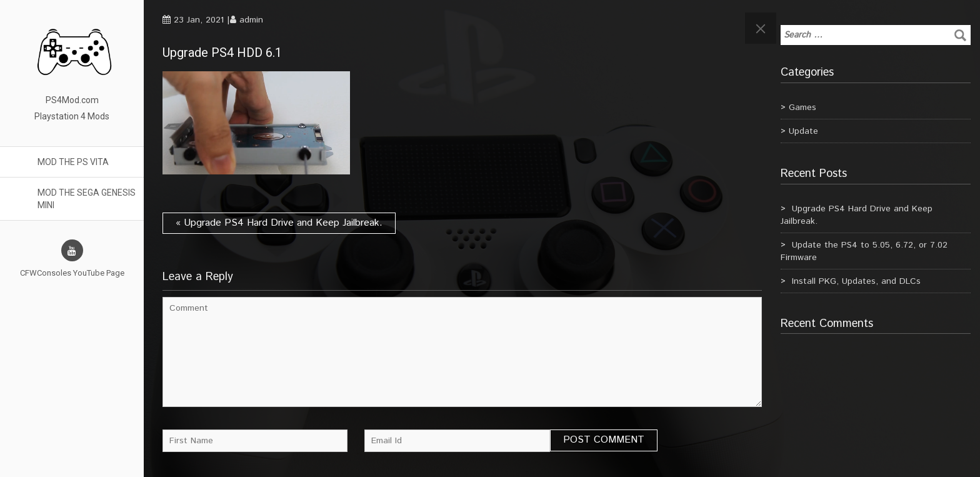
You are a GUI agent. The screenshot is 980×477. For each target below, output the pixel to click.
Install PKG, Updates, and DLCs (856, 281)
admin (251, 20)
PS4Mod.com (72, 100)
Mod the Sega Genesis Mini (87, 199)
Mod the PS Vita (73, 162)
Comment (462, 352)
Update (803, 131)
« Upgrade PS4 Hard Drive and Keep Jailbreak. (279, 223)
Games (802, 108)
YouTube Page (99, 273)
